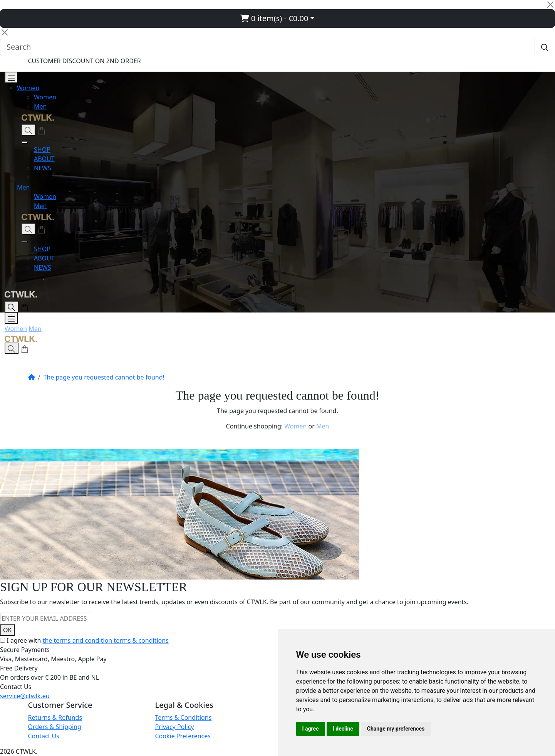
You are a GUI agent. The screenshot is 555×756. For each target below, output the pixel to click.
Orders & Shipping (55, 727)
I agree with (88, 640)
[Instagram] (39, 177)
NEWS (43, 168)
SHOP (42, 150)
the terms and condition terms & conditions (106, 640)
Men (40, 106)
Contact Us (44, 736)
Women (28, 88)
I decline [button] (343, 729)
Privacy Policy (175, 727)
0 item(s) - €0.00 (274, 18)
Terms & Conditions (184, 717)
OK (7, 630)
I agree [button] (311, 729)
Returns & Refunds (55, 717)
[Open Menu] (11, 77)
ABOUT (44, 159)
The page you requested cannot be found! (104, 377)
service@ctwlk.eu (25, 696)
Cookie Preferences (183, 736)
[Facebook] (49, 177)
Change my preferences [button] (396, 729)
